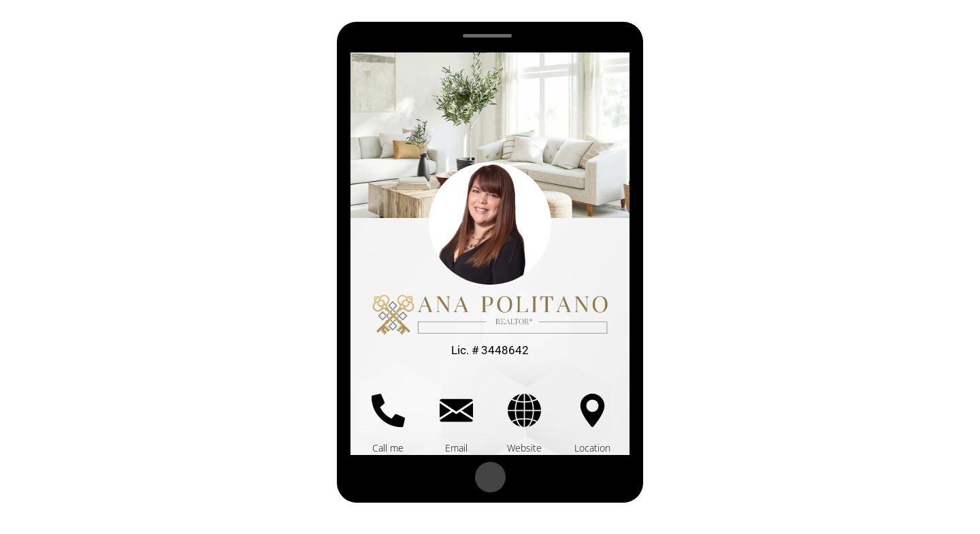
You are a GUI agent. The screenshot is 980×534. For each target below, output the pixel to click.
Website (524, 448)
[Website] (524, 410)
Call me (388, 448)
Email (456, 448)
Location (592, 448)
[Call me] (388, 410)
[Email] (456, 410)
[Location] (592, 410)
